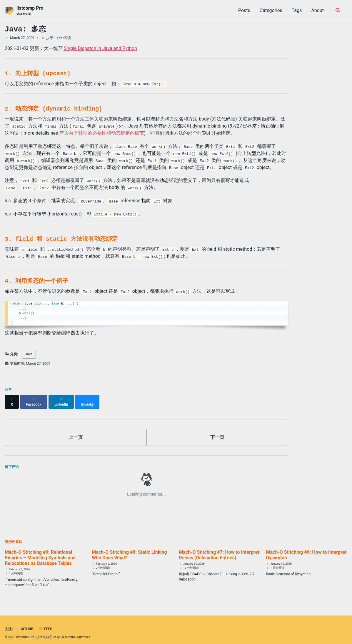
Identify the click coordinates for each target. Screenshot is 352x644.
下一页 (217, 432)
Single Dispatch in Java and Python (100, 48)
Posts (244, 10)
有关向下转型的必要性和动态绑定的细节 (102, 133)
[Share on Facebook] (34, 399)
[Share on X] (12, 399)
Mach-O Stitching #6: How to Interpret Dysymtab (306, 550)
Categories (271, 10)
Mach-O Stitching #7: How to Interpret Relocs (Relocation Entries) (219, 550)
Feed (46, 624)
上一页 (76, 432)
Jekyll (57, 632)
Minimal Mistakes (78, 632)
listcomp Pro (30, 11)
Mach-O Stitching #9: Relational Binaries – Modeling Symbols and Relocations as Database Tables (40, 552)
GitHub (24, 624)
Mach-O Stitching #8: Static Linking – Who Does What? (131, 550)
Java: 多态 (25, 29)
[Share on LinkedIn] (62, 399)
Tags (297, 10)
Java (29, 354)
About (317, 10)
